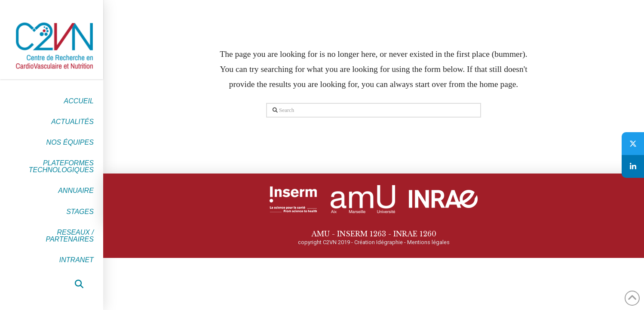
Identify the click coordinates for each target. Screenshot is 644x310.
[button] (79, 284)
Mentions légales (428, 242)
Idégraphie (389, 242)
